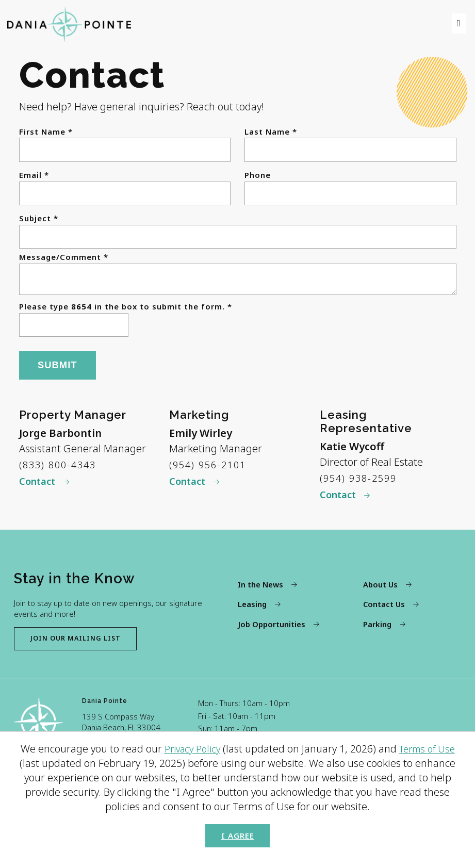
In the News (260, 592)
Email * (34, 175)
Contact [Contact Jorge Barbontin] (39, 487)
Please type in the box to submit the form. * (126, 311)
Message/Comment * (64, 257)
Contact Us (384, 612)
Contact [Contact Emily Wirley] (190, 487)
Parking (377, 632)
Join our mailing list (84, 646)
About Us (381, 592)
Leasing (252, 612)
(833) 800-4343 (61, 469)
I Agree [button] (237, 833)
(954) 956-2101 (211, 469)
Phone (258, 175)
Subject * (39, 218)
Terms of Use (430, 743)
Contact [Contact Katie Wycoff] (340, 500)
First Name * (46, 132)
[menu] (457, 23)
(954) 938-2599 (362, 482)
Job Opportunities (271, 632)
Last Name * (271, 132)
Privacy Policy (189, 743)
